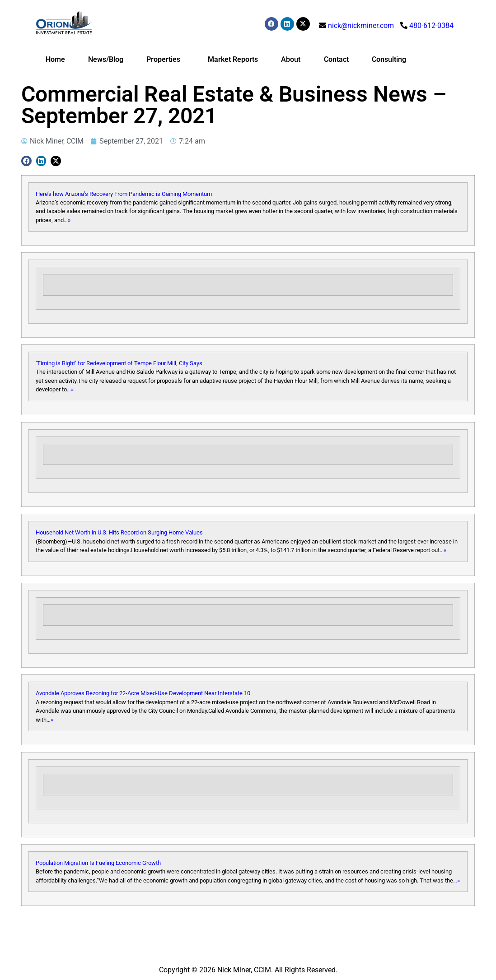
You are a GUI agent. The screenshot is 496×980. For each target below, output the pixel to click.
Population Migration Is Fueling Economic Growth (98, 863)
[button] (26, 161)
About (291, 59)
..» (444, 550)
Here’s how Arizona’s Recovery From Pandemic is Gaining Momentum (124, 194)
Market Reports (233, 59)
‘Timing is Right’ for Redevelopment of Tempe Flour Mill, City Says (119, 363)
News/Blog (106, 59)
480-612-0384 (431, 26)
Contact (336, 59)
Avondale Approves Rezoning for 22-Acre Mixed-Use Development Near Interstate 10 (143, 693)
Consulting (389, 59)
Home (55, 59)
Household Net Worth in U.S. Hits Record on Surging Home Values (119, 532)
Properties (166, 60)
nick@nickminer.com (361, 26)
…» (67, 220)
